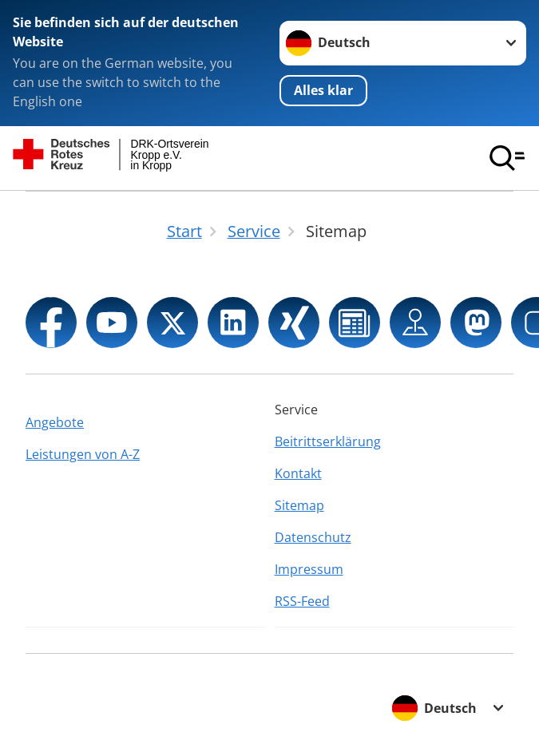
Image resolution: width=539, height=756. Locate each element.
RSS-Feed (302, 601)
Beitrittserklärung (328, 441)
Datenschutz (313, 537)
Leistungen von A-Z (83, 454)
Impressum (309, 569)
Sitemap (299, 505)
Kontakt (298, 473)
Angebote (55, 422)
